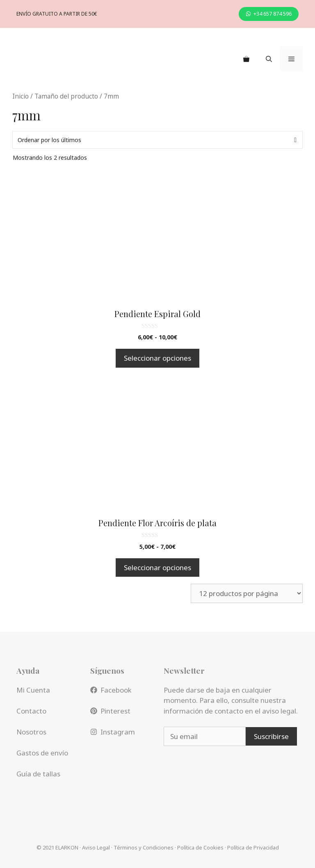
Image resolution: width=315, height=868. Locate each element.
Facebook (116, 690)
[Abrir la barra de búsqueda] (269, 59)
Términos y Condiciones (144, 847)
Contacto (31, 711)
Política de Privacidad (253, 847)
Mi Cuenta (33, 690)
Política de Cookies (200, 847)
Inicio (21, 96)
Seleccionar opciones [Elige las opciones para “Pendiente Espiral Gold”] (157, 358)
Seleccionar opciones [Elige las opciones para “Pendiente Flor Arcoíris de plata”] (157, 568)
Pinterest (115, 711)
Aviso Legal (96, 847)
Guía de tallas (38, 774)
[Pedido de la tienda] (157, 140)
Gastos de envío (42, 753)
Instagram (118, 732)
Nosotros (31, 732)
